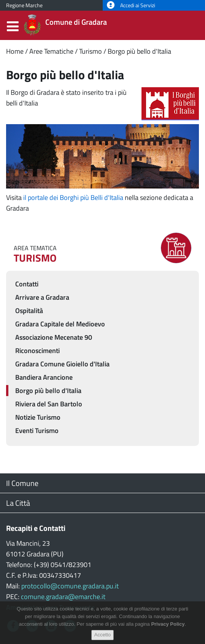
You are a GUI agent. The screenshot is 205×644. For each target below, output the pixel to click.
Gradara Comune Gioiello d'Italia (62, 364)
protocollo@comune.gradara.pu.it (70, 586)
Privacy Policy (168, 630)
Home (15, 51)
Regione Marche (24, 5)
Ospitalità (29, 311)
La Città (18, 503)
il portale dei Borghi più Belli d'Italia (73, 197)
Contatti (27, 284)
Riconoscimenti (37, 351)
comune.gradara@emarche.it (63, 597)
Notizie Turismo (38, 417)
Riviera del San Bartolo (49, 404)
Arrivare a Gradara (42, 297)
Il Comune (22, 483)
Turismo (91, 51)
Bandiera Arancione (44, 377)
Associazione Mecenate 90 (54, 337)
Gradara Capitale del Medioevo (60, 324)
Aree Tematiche (51, 51)
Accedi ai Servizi (131, 5)
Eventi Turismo (37, 431)
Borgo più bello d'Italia (139, 51)
